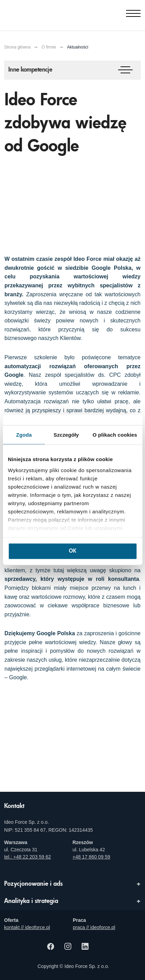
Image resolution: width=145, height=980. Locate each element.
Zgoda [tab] (24, 435)
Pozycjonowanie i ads (33, 884)
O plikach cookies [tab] (115, 435)
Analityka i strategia (31, 901)
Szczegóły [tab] (66, 435)
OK (72, 551)
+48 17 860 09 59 (91, 857)
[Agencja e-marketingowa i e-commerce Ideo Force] (39, 14)
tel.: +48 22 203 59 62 (28, 857)
